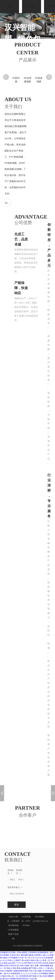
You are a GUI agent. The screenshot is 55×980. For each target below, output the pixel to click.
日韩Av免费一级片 (27, 966)
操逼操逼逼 (15, 973)
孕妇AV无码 (11, 968)
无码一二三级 (44, 968)
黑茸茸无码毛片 (22, 979)
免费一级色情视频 (42, 966)
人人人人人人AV (27, 973)
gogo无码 (11, 963)
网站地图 (24, 955)
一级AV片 (6, 973)
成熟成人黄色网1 (35, 955)
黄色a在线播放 (22, 968)
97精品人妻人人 (35, 960)
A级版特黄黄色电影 (20, 971)
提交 (17, 905)
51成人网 (33, 979)
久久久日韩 (7, 960)
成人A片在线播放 (41, 973)
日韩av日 (10, 976)
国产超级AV (34, 976)
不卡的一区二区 (24, 958)
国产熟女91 (29, 963)
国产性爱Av (33, 968)
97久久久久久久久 (38, 958)
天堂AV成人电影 (35, 971)
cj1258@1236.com (40, 921)
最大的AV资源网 (9, 979)
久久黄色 (4, 963)
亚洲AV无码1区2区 (12, 966)
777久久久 (20, 963)
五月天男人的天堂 (41, 963)
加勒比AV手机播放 (10, 958)
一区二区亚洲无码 (21, 976)
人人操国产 (16, 960)
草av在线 (25, 960)
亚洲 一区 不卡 (48, 960)
